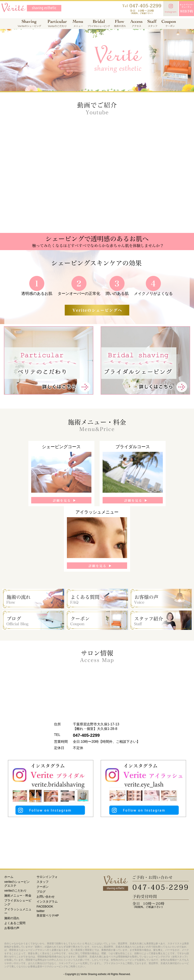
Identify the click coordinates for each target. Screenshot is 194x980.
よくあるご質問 (15, 923)
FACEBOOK (45, 906)
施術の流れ (12, 918)
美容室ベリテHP (48, 915)
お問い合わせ (46, 897)
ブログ (41, 892)
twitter (41, 911)
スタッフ (43, 882)
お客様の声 (12, 928)
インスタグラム (47, 902)
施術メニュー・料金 (18, 895)
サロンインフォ (47, 877)
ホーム (9, 877)
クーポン (43, 887)
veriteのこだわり (15, 891)
